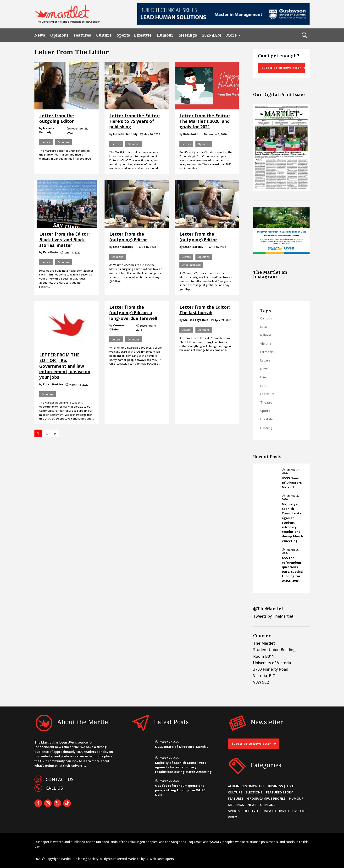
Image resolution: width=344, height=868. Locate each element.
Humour (165, 35)
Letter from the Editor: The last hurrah (205, 310)
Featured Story (279, 792)
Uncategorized (191, 265)
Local (264, 327)
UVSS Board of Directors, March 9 (292, 483)
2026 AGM (212, 35)
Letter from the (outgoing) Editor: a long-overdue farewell (133, 313)
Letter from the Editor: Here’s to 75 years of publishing (135, 121)
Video (233, 817)
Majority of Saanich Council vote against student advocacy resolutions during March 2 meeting (292, 523)
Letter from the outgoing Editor (57, 118)
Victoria (266, 344)
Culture (104, 35)
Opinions (59, 35)
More (231, 35)
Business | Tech (281, 786)
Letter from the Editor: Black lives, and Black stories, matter (64, 240)
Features (82, 35)
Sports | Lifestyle (134, 35)
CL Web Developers (160, 859)
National (266, 335)
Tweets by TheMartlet (273, 616)
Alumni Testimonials (246, 786)
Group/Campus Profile (266, 798)
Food (264, 386)
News (40, 35)
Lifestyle (266, 419)
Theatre (266, 402)
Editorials (267, 352)
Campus (266, 318)
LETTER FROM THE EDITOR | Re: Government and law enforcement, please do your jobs (65, 366)
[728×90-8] (223, 23)
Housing (266, 428)
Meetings (188, 35)
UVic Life (299, 811)
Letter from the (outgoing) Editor (128, 237)
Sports (265, 411)
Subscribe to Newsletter (281, 68)
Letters (46, 142)
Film (263, 377)
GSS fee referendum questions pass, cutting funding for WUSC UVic (292, 569)
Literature (267, 394)
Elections (254, 792)
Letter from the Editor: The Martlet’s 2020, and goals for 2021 (205, 121)
